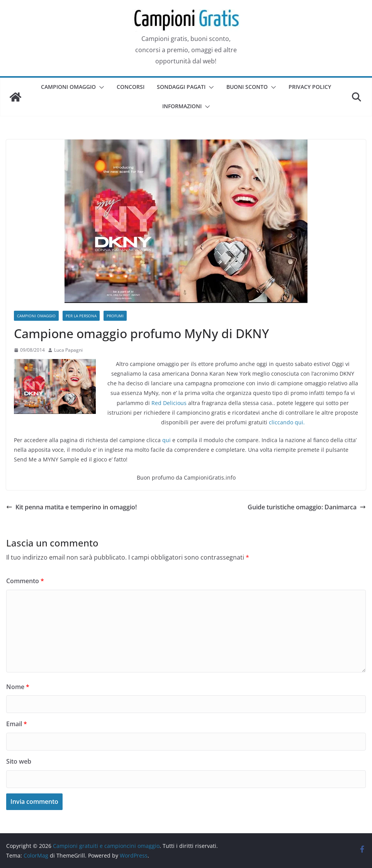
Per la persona (81, 316)
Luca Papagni (68, 350)
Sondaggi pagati (181, 87)
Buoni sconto (247, 87)
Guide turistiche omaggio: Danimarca (307, 507)
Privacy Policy (310, 87)
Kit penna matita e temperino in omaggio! (71, 507)
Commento (25, 581)
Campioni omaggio (68, 87)
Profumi (115, 316)
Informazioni (182, 106)
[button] (100, 87)
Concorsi (131, 87)
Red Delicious (169, 403)
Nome (18, 687)
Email (17, 724)
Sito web (19, 761)
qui (166, 440)
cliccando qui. (287, 422)
